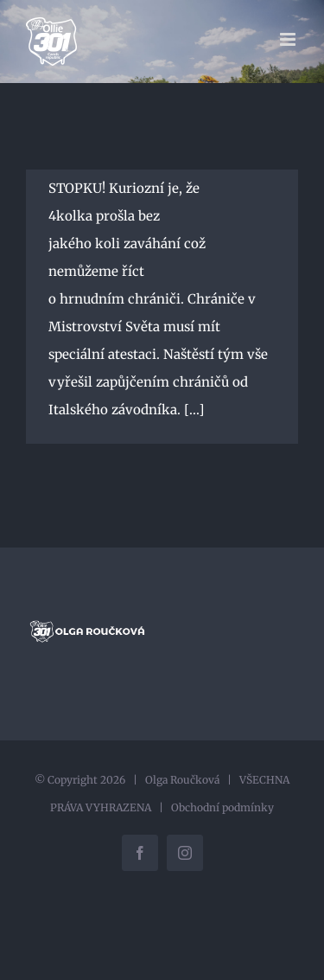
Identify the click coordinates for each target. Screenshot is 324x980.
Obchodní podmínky (222, 807)
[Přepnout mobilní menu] (289, 39)
